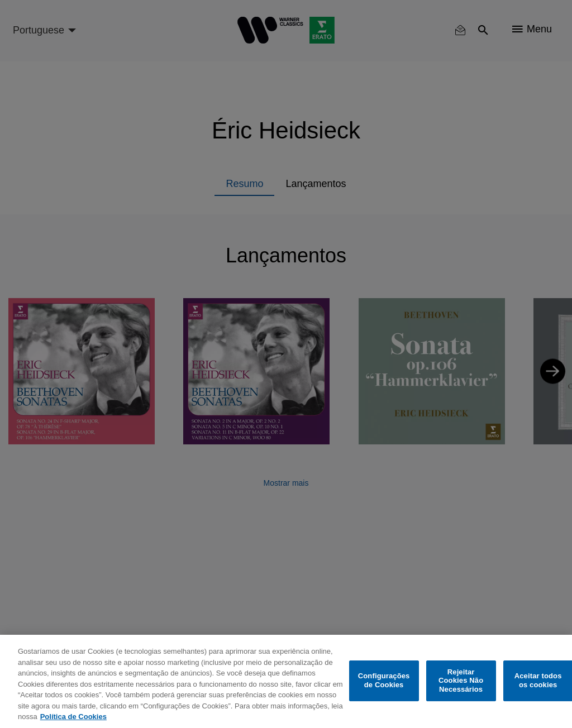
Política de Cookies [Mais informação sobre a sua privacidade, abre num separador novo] (73, 717)
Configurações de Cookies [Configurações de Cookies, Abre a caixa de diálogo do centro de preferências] (384, 681)
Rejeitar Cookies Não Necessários (461, 681)
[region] (286, 681)
